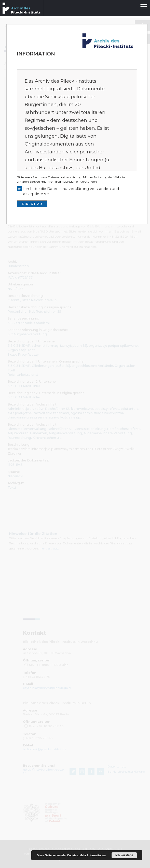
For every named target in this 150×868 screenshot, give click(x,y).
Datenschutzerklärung (65, 177)
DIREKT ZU (32, 204)
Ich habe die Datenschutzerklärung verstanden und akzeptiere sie (71, 191)
